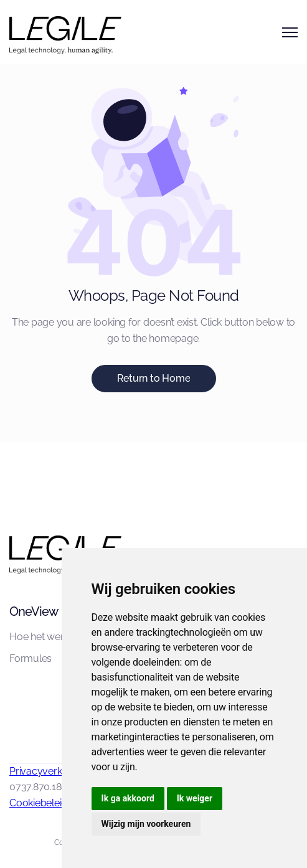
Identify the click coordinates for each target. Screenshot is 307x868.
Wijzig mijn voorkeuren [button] (146, 824)
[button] (290, 32)
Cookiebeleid (38, 803)
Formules (31, 658)
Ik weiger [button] (195, 798)
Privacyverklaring (48, 771)
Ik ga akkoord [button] (128, 798)
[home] (47, 32)
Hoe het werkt (40, 637)
